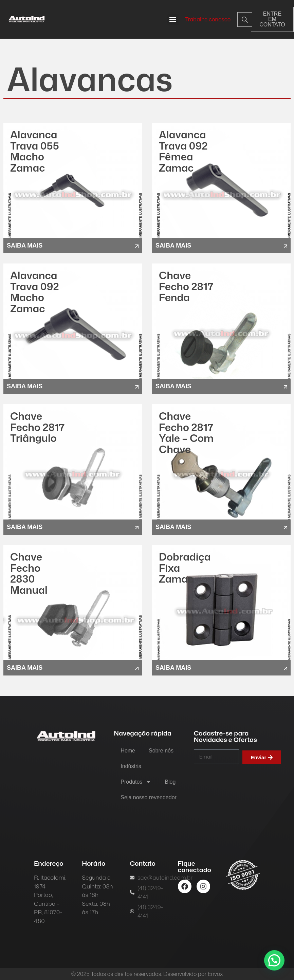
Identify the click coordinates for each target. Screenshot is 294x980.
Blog (170, 782)
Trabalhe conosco (208, 19)
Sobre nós (161, 751)
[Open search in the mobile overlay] (239, 19)
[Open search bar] (245, 19)
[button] (173, 19)
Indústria (131, 766)
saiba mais (25, 246)
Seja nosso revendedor (149, 797)
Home (128, 751)
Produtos (136, 782)
